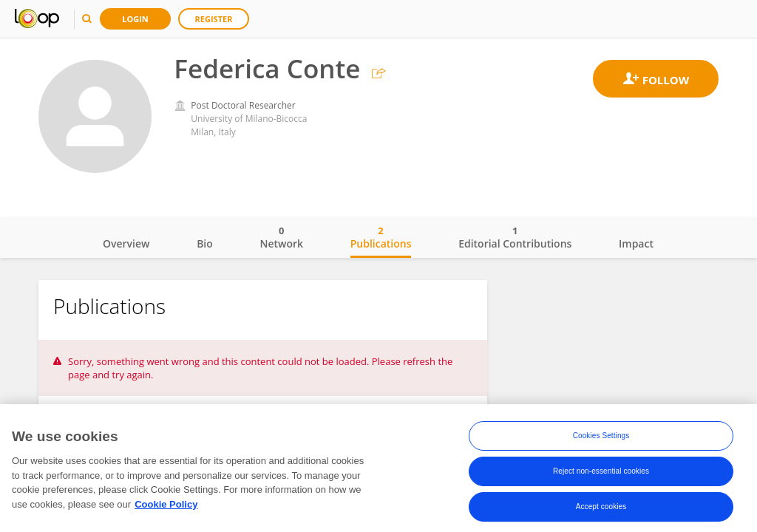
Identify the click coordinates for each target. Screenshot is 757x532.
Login (135, 19)
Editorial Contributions (515, 237)
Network (281, 237)
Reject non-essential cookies (601, 474)
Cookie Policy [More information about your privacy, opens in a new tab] (166, 507)
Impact (636, 243)
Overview (126, 243)
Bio (205, 243)
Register (214, 19)
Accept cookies (601, 509)
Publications (381, 237)
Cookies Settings (601, 439)
